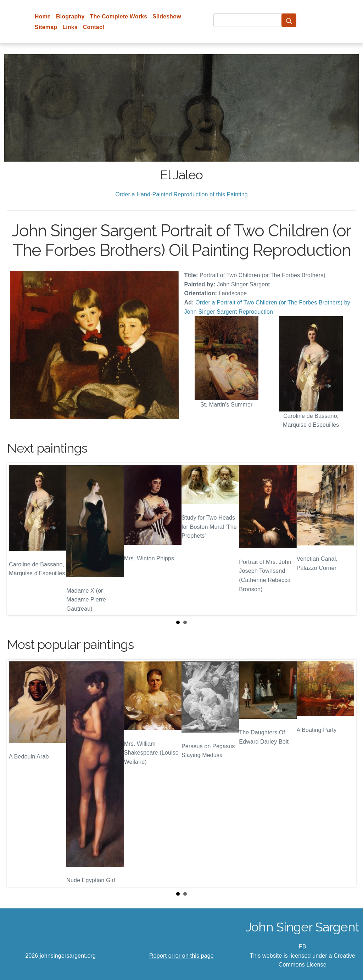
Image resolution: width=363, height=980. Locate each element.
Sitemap (46, 27)
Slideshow (167, 16)
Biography (70, 16)
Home (43, 16)
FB (303, 947)
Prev (18, 539)
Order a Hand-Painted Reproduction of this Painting (181, 194)
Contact (94, 27)
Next (345, 539)
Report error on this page (181, 956)
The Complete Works (118, 16)
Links (70, 27)
